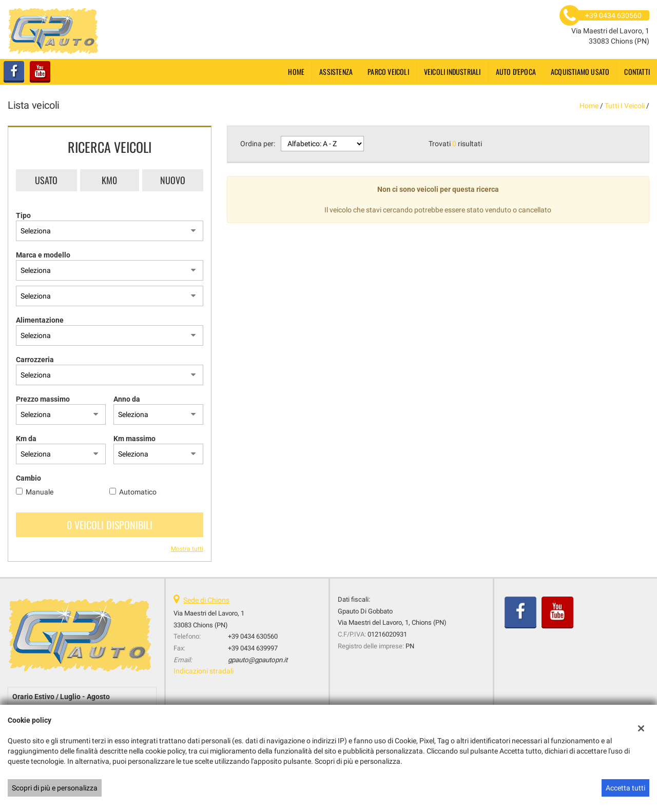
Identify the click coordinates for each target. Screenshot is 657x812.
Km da (26, 439)
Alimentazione (40, 320)
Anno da (127, 399)
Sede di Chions (206, 600)
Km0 (109, 180)
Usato (46, 180)
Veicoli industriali (452, 72)
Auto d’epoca (516, 72)
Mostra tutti (187, 549)
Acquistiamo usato (580, 72)
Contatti (637, 72)
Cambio (28, 478)
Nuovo (173, 180)
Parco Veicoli (388, 72)
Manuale (40, 492)
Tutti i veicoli (625, 106)
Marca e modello (43, 255)
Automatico (138, 492)
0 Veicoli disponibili (110, 525)
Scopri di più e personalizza (55, 788)
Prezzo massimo (43, 399)
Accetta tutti (625, 788)
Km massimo (134, 439)
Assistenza (336, 72)
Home (296, 72)
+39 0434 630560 (253, 636)
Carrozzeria (35, 360)
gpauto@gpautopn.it (258, 660)
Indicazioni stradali (204, 671)
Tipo (23, 215)
